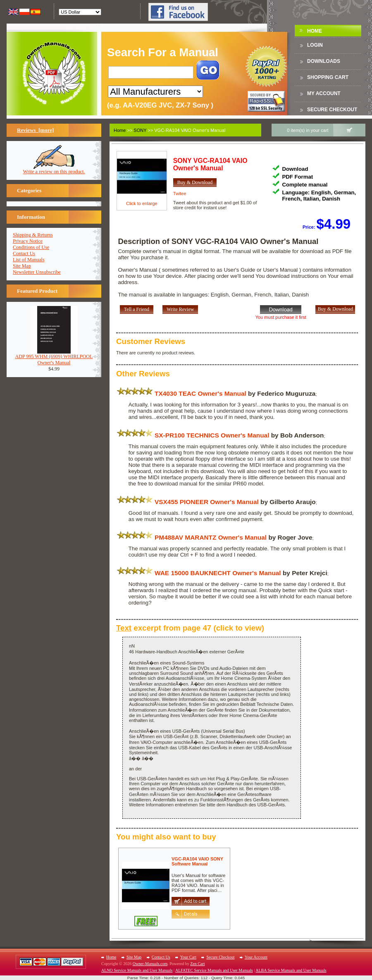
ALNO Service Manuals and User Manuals (137, 970)
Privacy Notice (28, 241)
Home (315, 31)
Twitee (180, 194)
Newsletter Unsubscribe (37, 272)
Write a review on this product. (54, 169)
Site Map (22, 266)
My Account (324, 93)
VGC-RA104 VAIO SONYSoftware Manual (197, 861)
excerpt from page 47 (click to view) (190, 628)
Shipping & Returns (33, 235)
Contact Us (24, 253)
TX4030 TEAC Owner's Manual (200, 393)
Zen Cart (197, 964)
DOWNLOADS (324, 61)
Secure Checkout (332, 110)
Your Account (256, 957)
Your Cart (188, 957)
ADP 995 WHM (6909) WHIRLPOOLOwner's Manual (54, 357)
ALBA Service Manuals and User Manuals (291, 970)
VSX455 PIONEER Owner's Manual (207, 502)
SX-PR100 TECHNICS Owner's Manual (212, 435)
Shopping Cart (328, 77)
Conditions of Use (31, 247)
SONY (140, 130)
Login (315, 45)
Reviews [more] (35, 130)
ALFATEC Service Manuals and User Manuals (214, 970)
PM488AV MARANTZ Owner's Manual (211, 537)
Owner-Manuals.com (150, 964)
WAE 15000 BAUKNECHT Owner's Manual (218, 573)
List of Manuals (29, 260)
